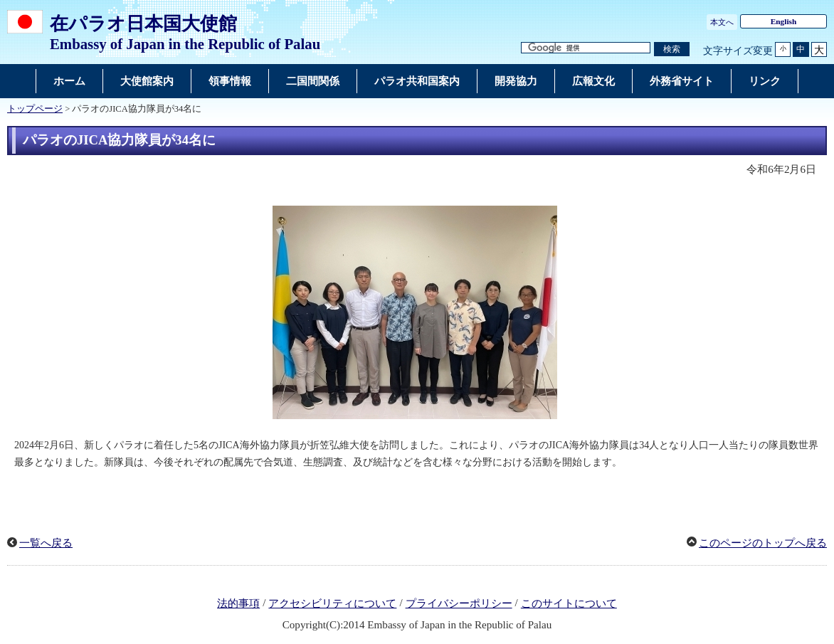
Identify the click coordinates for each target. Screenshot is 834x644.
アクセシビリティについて (332, 603)
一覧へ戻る (46, 543)
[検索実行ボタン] (672, 49)
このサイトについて (569, 603)
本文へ (722, 22)
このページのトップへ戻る (763, 543)
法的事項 (238, 603)
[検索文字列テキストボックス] (586, 48)
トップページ (35, 109)
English (784, 21)
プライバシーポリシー (459, 603)
